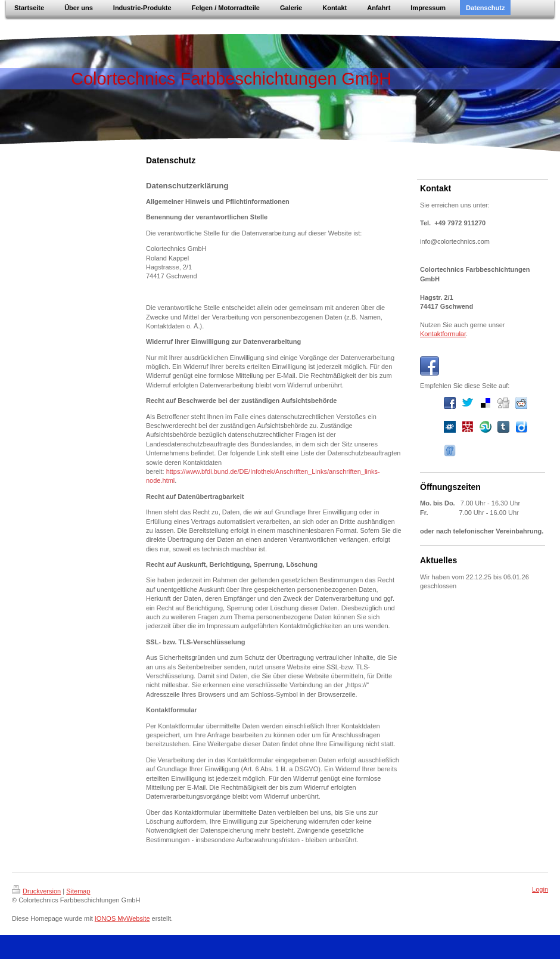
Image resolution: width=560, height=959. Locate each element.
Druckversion (36, 891)
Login (540, 889)
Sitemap (78, 891)
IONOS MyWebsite (122, 918)
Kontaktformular (443, 334)
